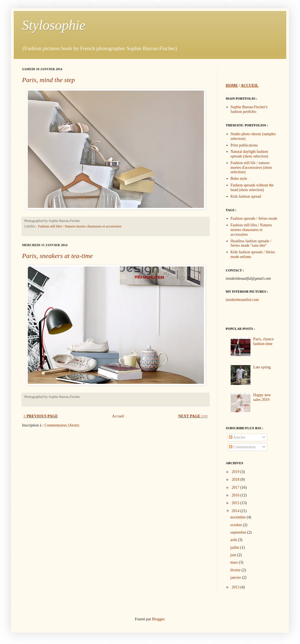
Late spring (262, 367)
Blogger (158, 619)
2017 (236, 487)
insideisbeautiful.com (242, 300)
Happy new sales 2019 (262, 397)
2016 (236, 495)
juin (234, 555)
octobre (237, 525)
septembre (239, 532)
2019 (236, 472)
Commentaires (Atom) (62, 425)
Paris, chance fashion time (263, 341)
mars (235, 562)
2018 (236, 479)
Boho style (239, 179)
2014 (236, 511)
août (234, 540)
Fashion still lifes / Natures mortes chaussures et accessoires (80, 226)
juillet (235, 547)
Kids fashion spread (246, 196)
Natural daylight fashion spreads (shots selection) (249, 154)
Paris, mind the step (48, 80)
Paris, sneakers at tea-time (57, 256)
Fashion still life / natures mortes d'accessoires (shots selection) (251, 168)
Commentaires (242, 447)
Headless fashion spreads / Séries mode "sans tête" (251, 243)
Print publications (244, 145)
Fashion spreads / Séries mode (254, 218)
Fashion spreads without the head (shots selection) (252, 188)
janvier (236, 578)
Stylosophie (54, 25)
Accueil (118, 416)
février (236, 570)
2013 (236, 587)
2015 (236, 503)
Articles (237, 437)
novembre (238, 517)
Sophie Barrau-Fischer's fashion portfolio (249, 109)
